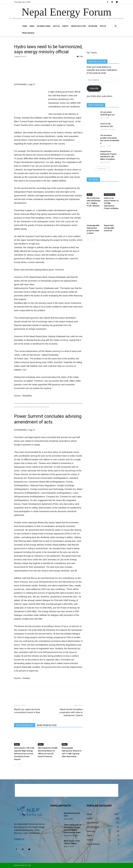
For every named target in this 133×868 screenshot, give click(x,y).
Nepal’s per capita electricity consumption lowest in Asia (27, 711)
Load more (103, 168)
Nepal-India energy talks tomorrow (109, 228)
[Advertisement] (48, 75)
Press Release (28, 33)
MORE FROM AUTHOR (47, 725)
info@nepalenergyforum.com (27, 842)
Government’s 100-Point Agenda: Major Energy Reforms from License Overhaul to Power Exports (24, 754)
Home (25, 26)
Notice (103, 26)
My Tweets (92, 53)
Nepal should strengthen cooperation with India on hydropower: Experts (71, 712)
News (32, 26)
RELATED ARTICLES (25, 725)
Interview (93, 26)
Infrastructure (78, 26)
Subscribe (94, 88)
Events (65, 26)
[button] (116, 26)
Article (56, 26)
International (44, 26)
